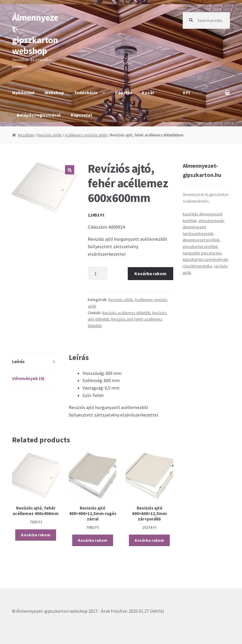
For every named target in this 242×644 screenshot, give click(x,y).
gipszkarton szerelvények (205, 259)
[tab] (36, 362)
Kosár (148, 92)
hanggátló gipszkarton (202, 253)
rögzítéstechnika (197, 266)
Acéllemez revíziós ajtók (86, 135)
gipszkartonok (211, 221)
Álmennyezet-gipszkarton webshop (35, 34)
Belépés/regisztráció (39, 115)
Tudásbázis (86, 92)
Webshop (54, 92)
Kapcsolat (82, 115)
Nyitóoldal (23, 92)
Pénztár (123, 92)
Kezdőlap (26, 135)
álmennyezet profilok (201, 240)
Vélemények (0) (28, 378)
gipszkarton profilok (200, 246)
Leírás (18, 361)
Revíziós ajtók (49, 135)
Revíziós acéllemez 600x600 (126, 313)
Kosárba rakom (150, 273)
